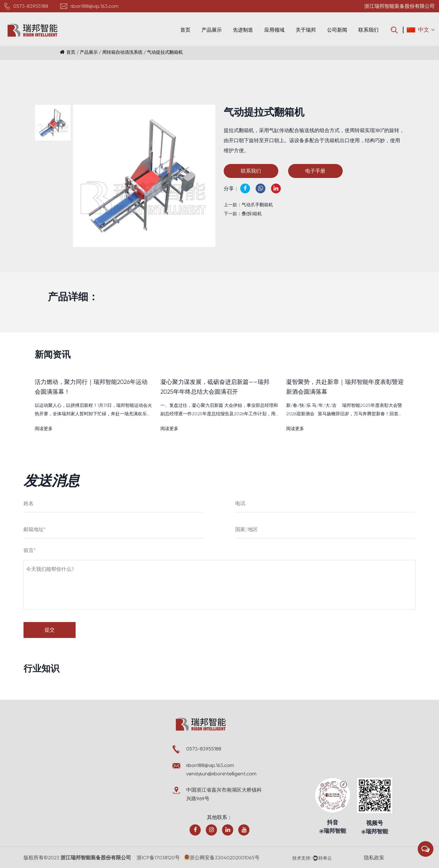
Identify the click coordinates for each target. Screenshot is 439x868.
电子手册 (318, 171)
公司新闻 (337, 30)
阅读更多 (44, 429)
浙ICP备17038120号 (159, 858)
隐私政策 (375, 858)
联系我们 (368, 30)
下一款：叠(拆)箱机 (243, 214)
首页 (185, 30)
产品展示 (212, 30)
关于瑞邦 (306, 30)
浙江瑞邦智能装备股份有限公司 (95, 858)
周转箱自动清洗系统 (122, 52)
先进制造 (243, 30)
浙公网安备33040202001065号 (223, 858)
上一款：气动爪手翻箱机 (248, 205)
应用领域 (274, 30)
